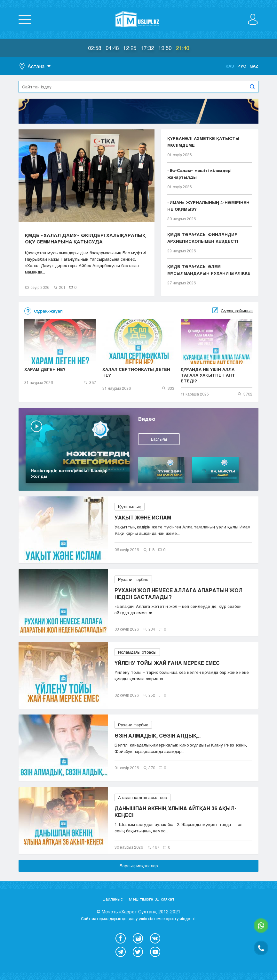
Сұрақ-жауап (48, 311)
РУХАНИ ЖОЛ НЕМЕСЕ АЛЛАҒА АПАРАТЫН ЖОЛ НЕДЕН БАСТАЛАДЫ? (178, 593)
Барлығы (159, 439)
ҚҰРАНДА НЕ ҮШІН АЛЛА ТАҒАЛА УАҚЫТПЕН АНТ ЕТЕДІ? (208, 375)
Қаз (230, 66)
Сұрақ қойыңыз (237, 311)
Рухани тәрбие (133, 579)
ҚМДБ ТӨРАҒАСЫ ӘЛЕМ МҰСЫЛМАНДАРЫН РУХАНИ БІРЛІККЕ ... (209, 270)
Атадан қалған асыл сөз (142, 797)
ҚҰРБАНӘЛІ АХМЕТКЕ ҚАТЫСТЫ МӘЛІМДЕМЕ (203, 142)
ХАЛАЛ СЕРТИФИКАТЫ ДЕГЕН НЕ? (136, 372)
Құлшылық (130, 507)
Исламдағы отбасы (137, 652)
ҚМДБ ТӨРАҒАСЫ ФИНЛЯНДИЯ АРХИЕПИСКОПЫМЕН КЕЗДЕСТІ (203, 238)
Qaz (254, 66)
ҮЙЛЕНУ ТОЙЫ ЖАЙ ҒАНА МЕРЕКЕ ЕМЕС (167, 663)
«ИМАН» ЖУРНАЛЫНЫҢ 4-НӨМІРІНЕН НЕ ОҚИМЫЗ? (208, 206)
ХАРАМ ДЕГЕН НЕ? (45, 369)
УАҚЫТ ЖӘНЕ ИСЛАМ (143, 517)
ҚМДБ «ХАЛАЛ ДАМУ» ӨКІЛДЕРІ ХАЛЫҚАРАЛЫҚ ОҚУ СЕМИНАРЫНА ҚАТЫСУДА (85, 238)
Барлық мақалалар (139, 866)
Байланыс (113, 899)
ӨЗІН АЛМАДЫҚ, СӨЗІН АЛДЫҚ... (158, 735)
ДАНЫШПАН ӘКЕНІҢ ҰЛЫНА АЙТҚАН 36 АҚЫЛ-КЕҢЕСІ (175, 812)
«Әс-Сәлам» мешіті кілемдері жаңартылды (199, 174)
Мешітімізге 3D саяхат (152, 899)
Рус (242, 66)
